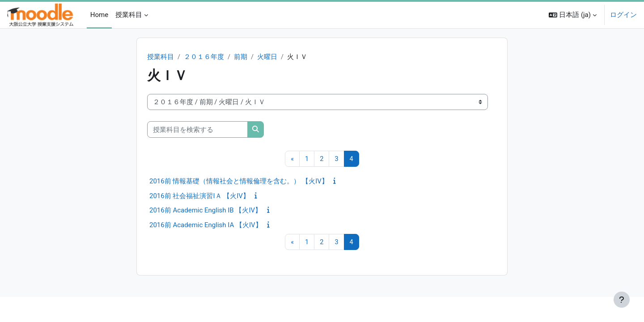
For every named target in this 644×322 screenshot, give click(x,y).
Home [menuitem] (99, 15)
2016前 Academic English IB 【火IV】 (205, 211)
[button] (573, 15)
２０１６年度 (204, 57)
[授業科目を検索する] (197, 130)
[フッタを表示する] (622, 300)
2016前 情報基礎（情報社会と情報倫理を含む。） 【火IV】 (239, 182)
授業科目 (161, 57)
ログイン (623, 15)
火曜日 (268, 57)
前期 (241, 57)
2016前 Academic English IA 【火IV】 (206, 225)
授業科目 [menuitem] (129, 15)
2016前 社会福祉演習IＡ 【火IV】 (199, 196)
